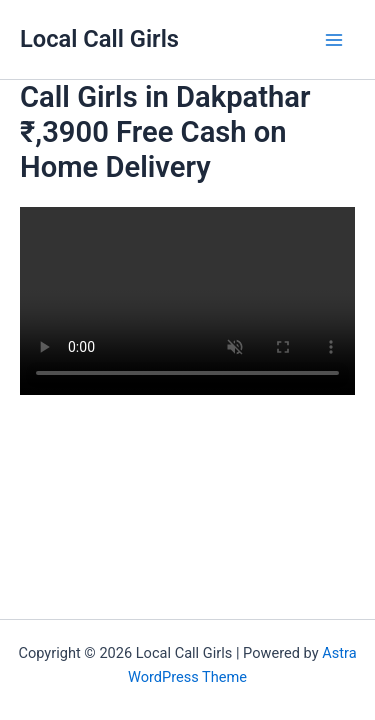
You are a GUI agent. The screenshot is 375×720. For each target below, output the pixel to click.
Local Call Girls (99, 39)
